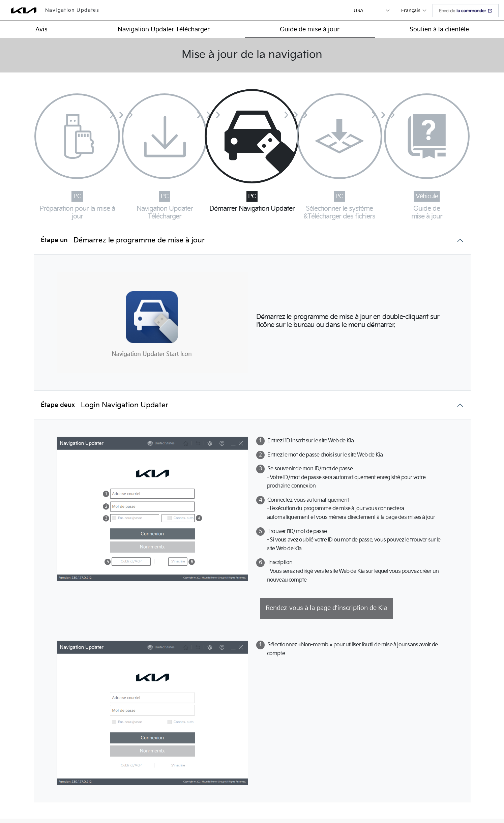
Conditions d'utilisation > (368, 800)
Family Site (429, 800)
